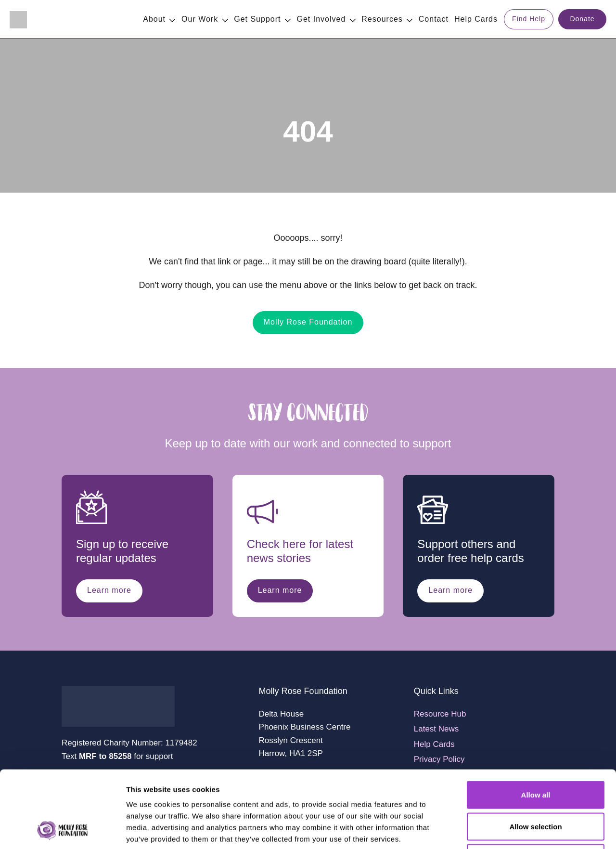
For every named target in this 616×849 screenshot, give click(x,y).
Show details (505, 830)
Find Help (529, 19)
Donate (582, 19)
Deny (536, 786)
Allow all (536, 723)
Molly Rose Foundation (308, 322)
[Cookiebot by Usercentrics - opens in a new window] (62, 830)
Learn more (109, 590)
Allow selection (535, 754)
